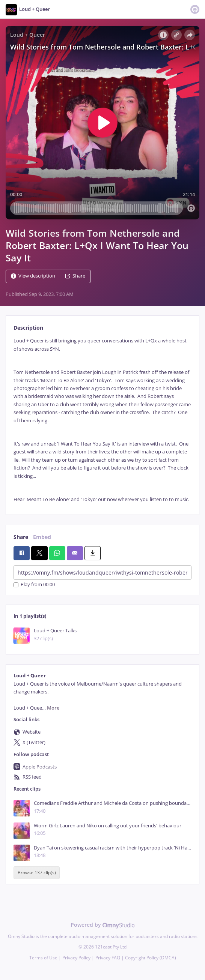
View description (33, 276)
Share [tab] (21, 537)
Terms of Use (43, 958)
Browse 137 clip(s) (37, 873)
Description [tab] (28, 328)
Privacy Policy (76, 958)
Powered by (103, 925)
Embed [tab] (42, 537)
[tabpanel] (102, 420)
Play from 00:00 (34, 585)
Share (75, 276)
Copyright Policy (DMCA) (151, 958)
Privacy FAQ (108, 958)
